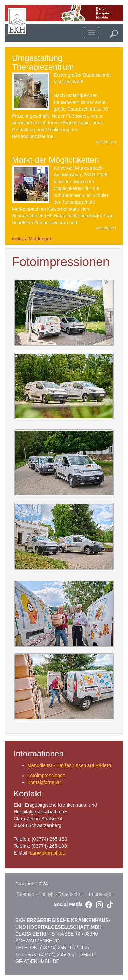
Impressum (101, 894)
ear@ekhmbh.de (47, 853)
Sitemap (25, 894)
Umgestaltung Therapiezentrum (43, 62)
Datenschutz (72, 894)
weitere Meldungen (32, 239)
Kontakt (46, 894)
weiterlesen (106, 142)
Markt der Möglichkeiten (55, 160)
